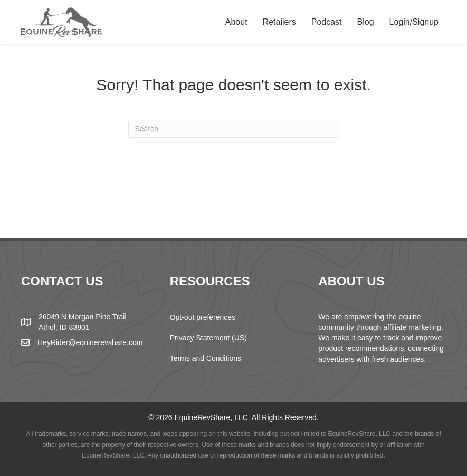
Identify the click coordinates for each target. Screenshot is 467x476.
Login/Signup (414, 22)
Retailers (279, 22)
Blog (366, 22)
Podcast (327, 22)
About (236, 22)
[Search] (234, 129)
